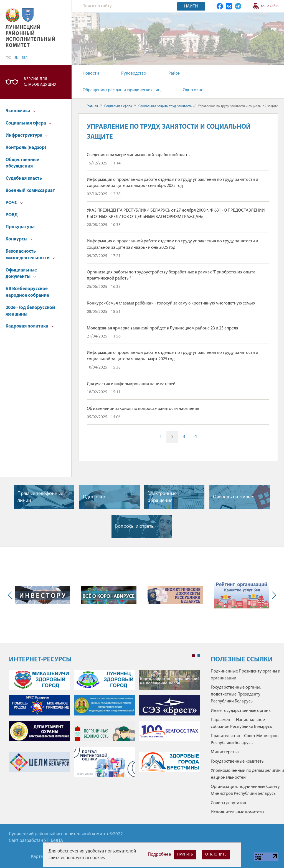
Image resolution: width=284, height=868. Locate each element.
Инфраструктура (27, 135)
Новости (91, 73)
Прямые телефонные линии (40, 497)
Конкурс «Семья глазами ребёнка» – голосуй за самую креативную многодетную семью (171, 303)
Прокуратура (20, 227)
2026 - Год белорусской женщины (30, 311)
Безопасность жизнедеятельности (30, 255)
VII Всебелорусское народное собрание (27, 292)
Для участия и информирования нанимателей (131, 384)
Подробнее (159, 855)
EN (16, 58)
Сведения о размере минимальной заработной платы (139, 155)
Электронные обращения (162, 497)
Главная (92, 106)
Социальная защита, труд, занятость (165, 106)
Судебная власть (24, 178)
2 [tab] (199, 656)
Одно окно (193, 90)
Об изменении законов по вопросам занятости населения (143, 409)
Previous (11, 595)
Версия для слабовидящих (40, 82)
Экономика (21, 111)
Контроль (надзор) (26, 148)
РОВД (12, 215)
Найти (191, 6)
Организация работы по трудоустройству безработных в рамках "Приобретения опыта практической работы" (171, 275)
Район (174, 73)
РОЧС (14, 203)
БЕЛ (25, 58)
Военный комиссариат (30, 191)
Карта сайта (270, 6)
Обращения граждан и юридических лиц (122, 90)
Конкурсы (19, 239)
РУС (8, 58)
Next (273, 595)
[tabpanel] (105, 726)
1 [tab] (193, 656)
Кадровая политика (30, 326)
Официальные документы (21, 274)
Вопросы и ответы (135, 526)
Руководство (134, 73)
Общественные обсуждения (22, 163)
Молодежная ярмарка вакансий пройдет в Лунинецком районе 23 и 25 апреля (163, 328)
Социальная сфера (28, 123)
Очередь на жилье (233, 497)
